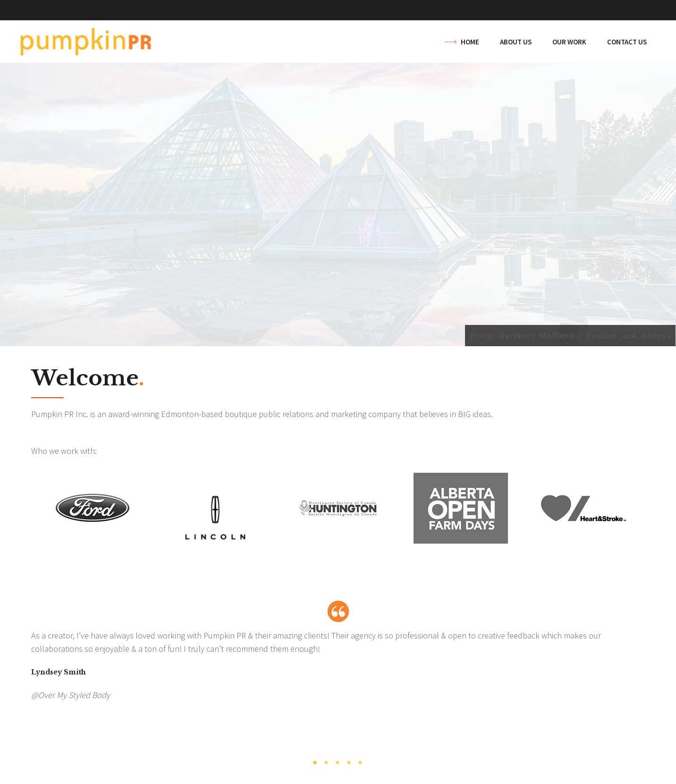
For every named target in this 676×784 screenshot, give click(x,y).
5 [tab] (361, 763)
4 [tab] (349, 763)
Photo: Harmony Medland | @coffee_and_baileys (570, 335)
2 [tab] (327, 763)
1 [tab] (315, 763)
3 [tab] (338, 763)
